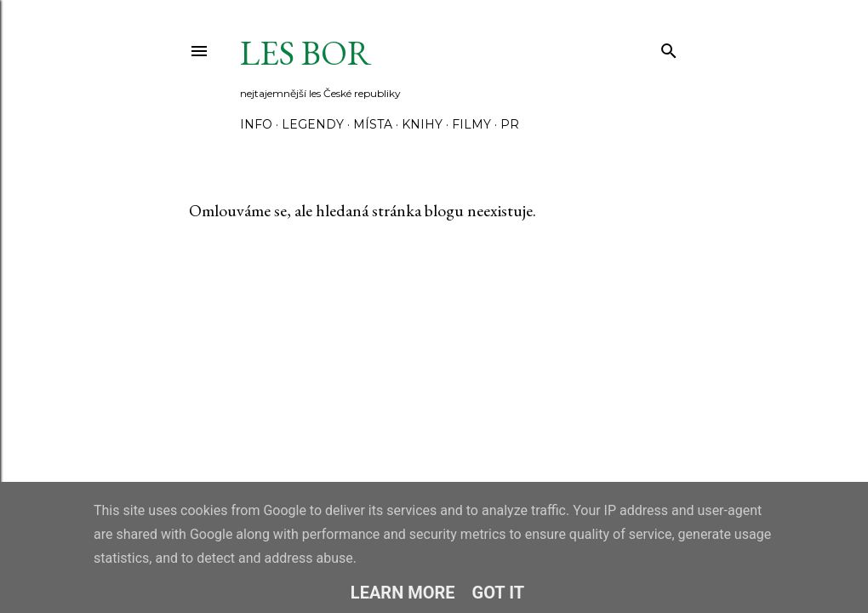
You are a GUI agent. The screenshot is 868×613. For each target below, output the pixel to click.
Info (256, 124)
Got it (499, 593)
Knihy (422, 124)
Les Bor (306, 53)
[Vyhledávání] (669, 47)
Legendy (313, 124)
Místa (373, 124)
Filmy (471, 124)
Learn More (403, 593)
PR (510, 124)
